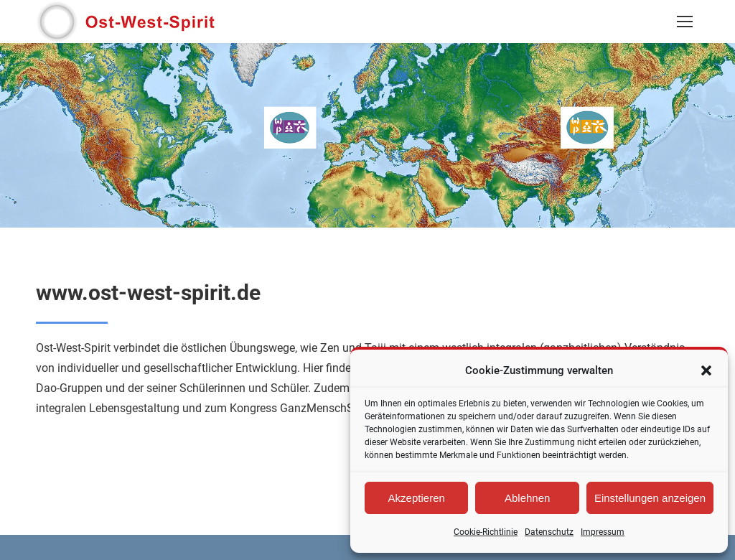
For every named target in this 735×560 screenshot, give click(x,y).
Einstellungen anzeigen (650, 498)
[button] (706, 370)
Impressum (603, 532)
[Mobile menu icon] (685, 22)
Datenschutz (549, 532)
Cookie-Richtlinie (486, 532)
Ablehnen (527, 498)
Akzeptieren (417, 498)
